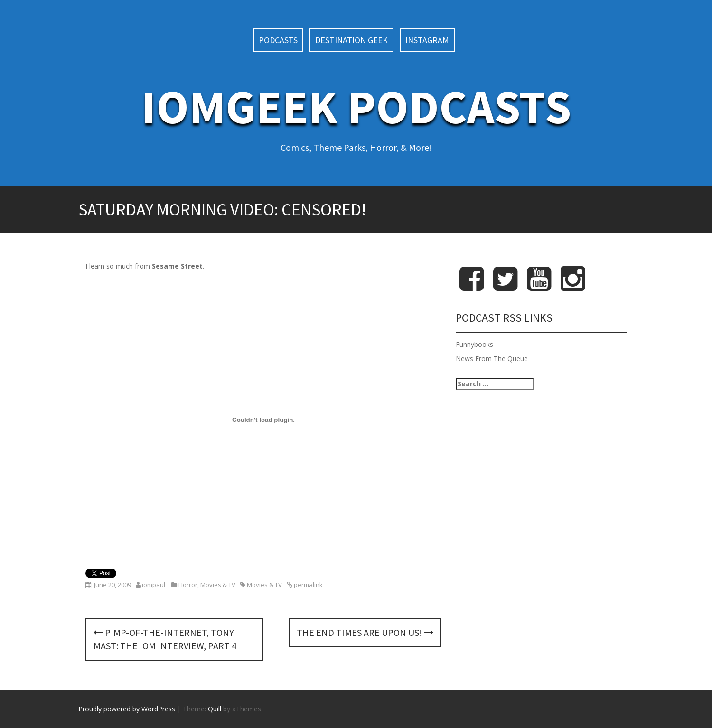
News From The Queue (492, 359)
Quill (215, 709)
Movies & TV (218, 585)
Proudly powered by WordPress (127, 709)
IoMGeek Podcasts (356, 107)
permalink (308, 585)
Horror (188, 585)
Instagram (427, 40)
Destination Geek (351, 40)
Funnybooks (474, 344)
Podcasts (278, 40)
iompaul (154, 585)
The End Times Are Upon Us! (365, 632)
